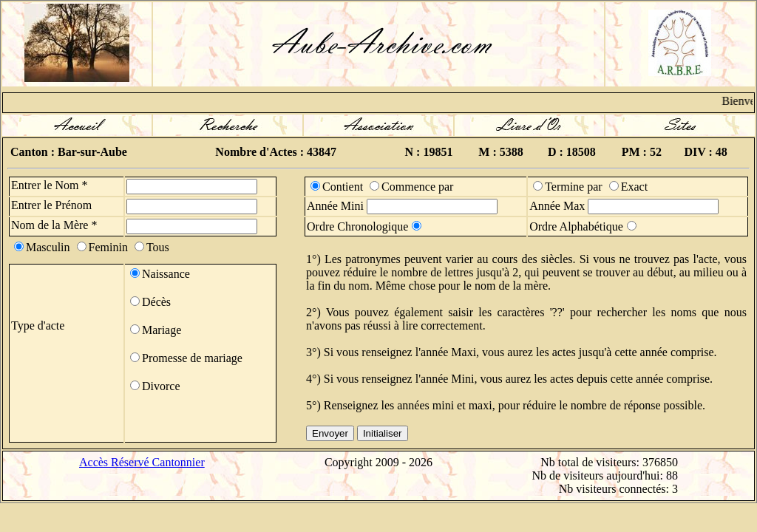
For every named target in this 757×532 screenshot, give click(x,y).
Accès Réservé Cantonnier (142, 462)
